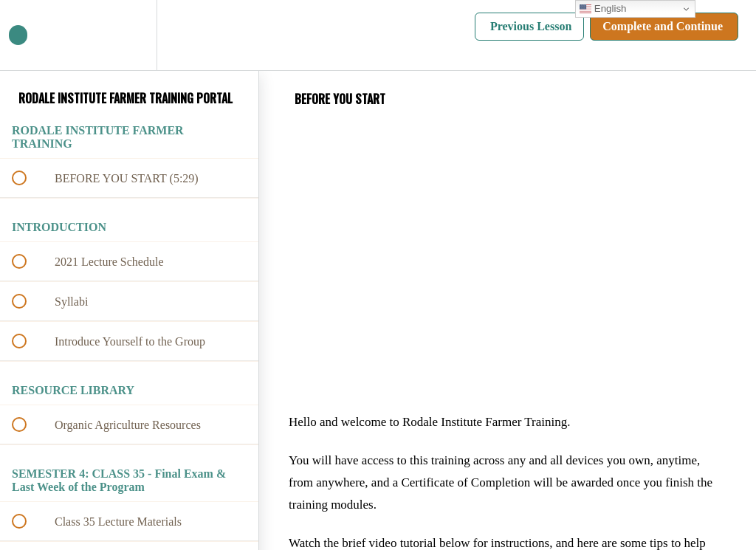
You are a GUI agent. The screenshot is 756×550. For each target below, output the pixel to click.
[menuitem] (129, 35)
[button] (27, 35)
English (603, 9)
